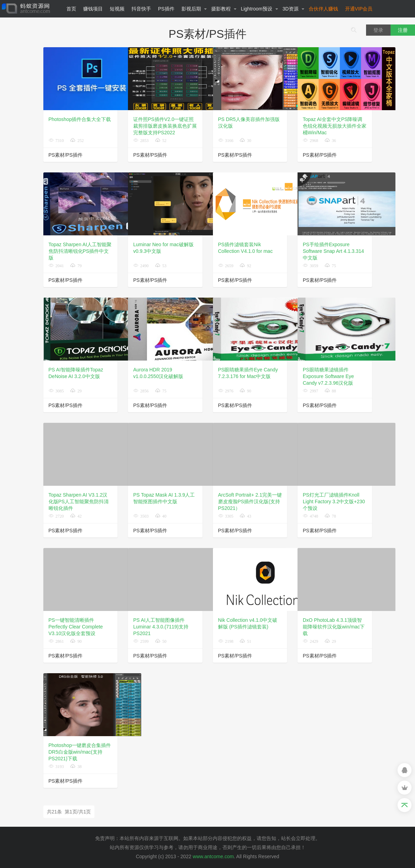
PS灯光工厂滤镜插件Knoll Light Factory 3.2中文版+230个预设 (334, 501)
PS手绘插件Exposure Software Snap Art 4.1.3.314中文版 (333, 251)
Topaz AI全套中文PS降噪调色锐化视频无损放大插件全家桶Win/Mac (335, 126)
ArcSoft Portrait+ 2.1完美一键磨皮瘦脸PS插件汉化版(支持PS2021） (250, 501)
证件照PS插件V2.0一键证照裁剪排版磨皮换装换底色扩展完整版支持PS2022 (165, 126)
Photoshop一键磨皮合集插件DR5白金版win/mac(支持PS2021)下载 (80, 752)
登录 (378, 30)
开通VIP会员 (359, 9)
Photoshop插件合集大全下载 (80, 119)
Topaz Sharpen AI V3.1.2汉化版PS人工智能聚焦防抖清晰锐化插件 (79, 501)
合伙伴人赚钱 (323, 9)
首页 (71, 9)
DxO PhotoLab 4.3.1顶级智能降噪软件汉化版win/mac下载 (334, 627)
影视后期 (194, 9)
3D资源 (294, 9)
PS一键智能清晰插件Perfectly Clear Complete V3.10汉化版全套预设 (76, 627)
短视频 (117, 9)
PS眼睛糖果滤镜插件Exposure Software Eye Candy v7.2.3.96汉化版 (328, 376)
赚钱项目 (93, 9)
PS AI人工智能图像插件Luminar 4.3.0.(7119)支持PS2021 (161, 627)
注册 (403, 30)
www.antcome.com (213, 856)
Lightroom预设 (260, 9)
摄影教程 (224, 9)
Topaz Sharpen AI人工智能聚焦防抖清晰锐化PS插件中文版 (80, 251)
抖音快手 (141, 9)
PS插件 (166, 9)
